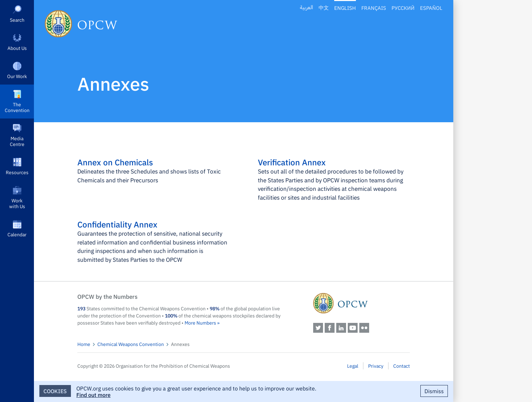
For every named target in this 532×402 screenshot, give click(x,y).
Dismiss (434, 391)
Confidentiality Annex (117, 224)
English (345, 8)
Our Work (17, 76)
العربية (307, 8)
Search (17, 20)
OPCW (362, 303)
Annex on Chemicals (115, 162)
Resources (17, 172)
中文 (324, 8)
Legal (353, 366)
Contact (402, 366)
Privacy (376, 366)
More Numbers (200, 323)
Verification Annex (292, 162)
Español (431, 8)
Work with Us (17, 203)
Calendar (17, 234)
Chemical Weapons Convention (131, 344)
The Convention (17, 107)
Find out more (93, 395)
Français (374, 8)
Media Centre (17, 141)
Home (84, 344)
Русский (403, 8)
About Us (17, 48)
